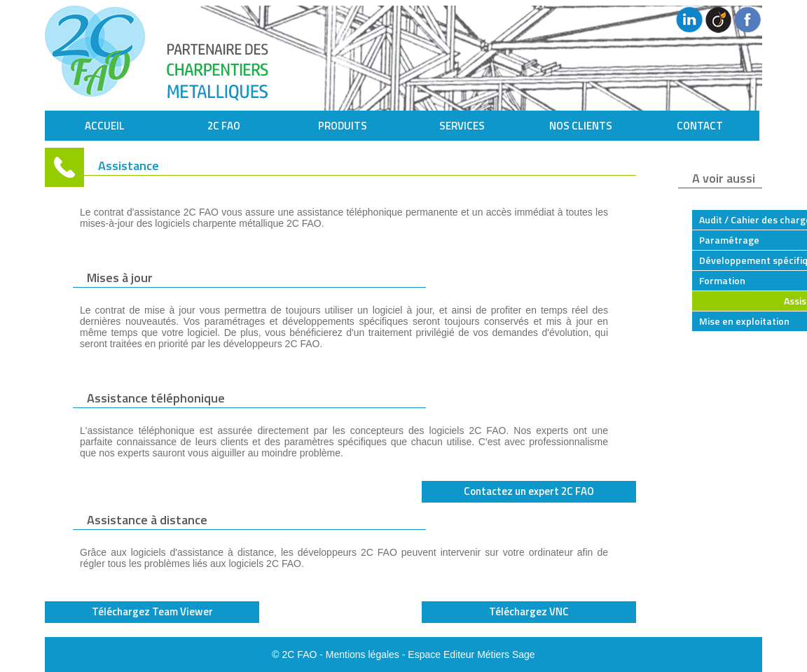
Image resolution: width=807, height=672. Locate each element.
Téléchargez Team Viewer (152, 611)
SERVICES (462, 126)
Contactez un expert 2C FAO (529, 491)
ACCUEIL (105, 126)
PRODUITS (343, 126)
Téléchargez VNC (529, 611)
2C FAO (224, 126)
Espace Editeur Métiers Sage (471, 654)
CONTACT (700, 126)
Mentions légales (363, 654)
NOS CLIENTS (581, 126)
